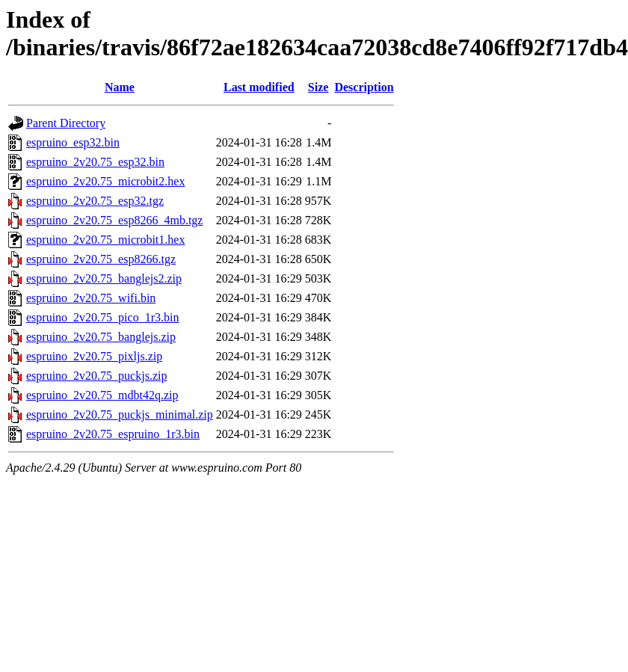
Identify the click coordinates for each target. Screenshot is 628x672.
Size (318, 87)
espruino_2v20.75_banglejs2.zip (104, 278)
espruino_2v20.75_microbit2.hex (105, 181)
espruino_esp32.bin (73, 142)
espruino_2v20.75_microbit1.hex (105, 240)
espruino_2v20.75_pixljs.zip (94, 356)
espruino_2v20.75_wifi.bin (91, 298)
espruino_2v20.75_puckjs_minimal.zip (120, 414)
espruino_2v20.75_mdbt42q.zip (102, 395)
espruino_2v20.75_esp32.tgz (95, 201)
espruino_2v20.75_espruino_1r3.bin (113, 434)
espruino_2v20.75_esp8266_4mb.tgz (114, 220)
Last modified (259, 87)
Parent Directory (66, 123)
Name (120, 87)
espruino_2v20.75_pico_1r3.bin (102, 317)
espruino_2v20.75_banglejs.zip (101, 337)
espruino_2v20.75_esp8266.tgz (101, 259)
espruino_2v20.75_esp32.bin (95, 162)
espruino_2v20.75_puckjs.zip (96, 376)
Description (364, 87)
